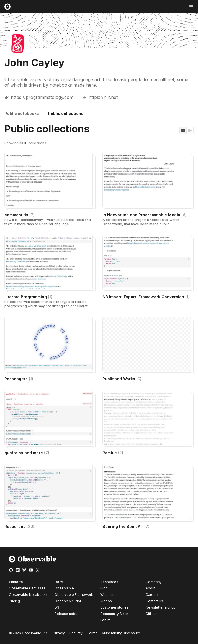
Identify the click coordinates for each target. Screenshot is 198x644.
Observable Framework (74, 595)
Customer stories (114, 607)
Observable (64, 588)
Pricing (14, 601)
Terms (92, 633)
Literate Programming (28, 297)
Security (76, 633)
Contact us (154, 601)
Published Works (122, 379)
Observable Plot (68, 601)
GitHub (151, 614)
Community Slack (114, 614)
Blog (104, 588)
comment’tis (20, 215)
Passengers (19, 379)
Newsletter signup (161, 607)
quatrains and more (27, 453)
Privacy (59, 633)
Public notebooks (22, 113)
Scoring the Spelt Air (126, 526)
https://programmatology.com (42, 97)
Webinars (108, 595)
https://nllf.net (103, 97)
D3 (57, 607)
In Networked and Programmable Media (145, 215)
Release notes (66, 614)
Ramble (113, 453)
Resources (19, 526)
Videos (106, 601)
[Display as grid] (183, 130)
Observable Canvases (27, 588)
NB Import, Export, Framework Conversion (146, 297)
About (151, 588)
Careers (152, 595)
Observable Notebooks (28, 595)
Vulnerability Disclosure (121, 633)
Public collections (66, 113)
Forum (105, 620)
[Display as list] (190, 130)
